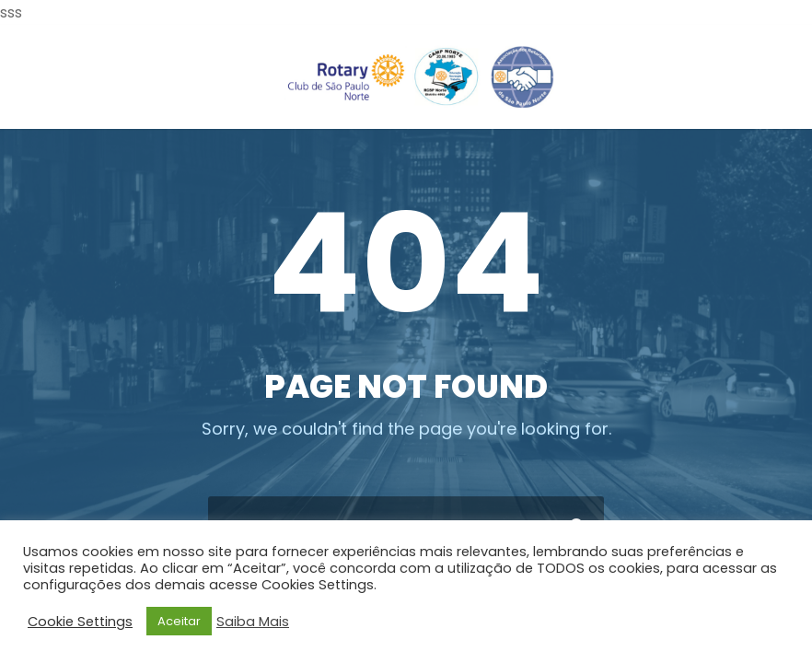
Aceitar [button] (179, 621)
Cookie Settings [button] (80, 622)
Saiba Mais (253, 622)
